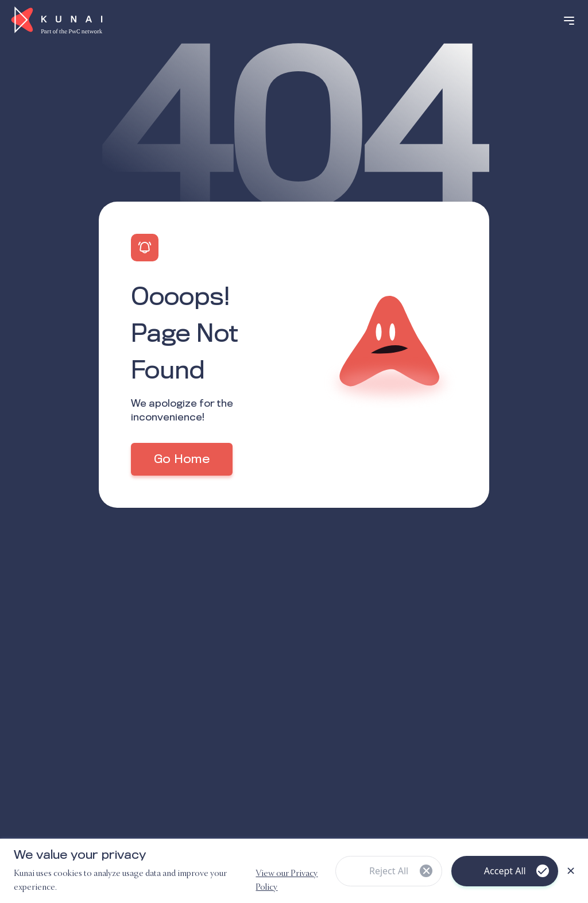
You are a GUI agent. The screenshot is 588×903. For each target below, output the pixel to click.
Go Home (182, 460)
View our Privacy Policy (287, 881)
